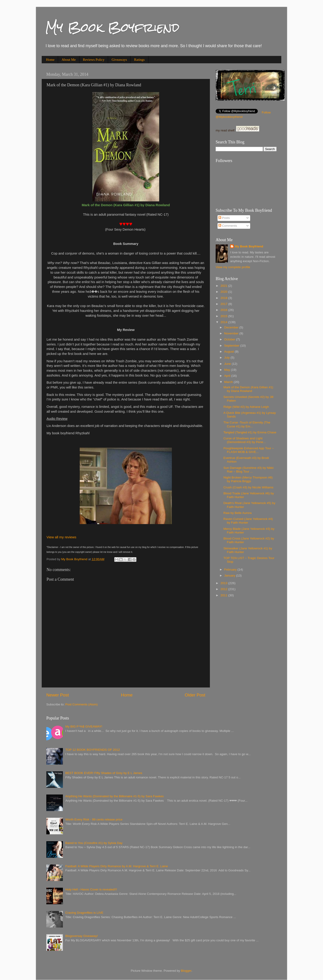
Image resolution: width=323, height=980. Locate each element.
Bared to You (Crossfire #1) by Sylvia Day (94, 843)
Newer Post (58, 695)
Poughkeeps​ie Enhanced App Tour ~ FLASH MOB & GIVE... (249, 450)
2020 (224, 292)
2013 (224, 583)
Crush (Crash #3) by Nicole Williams (248, 487)
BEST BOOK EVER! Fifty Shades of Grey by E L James (104, 773)
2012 (224, 589)
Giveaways (119, 60)
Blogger (186, 971)
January (230, 576)
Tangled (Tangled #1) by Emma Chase (250, 432)
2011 (224, 595)
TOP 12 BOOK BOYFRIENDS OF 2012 (92, 750)
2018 (224, 298)
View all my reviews (61, 537)
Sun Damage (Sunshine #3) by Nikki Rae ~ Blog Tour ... (249, 470)
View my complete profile (233, 267)
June (228, 364)
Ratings (139, 60)
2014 (224, 322)
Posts (224, 218)
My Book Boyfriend (112, 28)
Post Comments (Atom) (82, 704)
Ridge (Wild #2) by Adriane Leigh (246, 407)
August (229, 352)
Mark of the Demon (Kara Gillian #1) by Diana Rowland (248, 389)
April (228, 376)
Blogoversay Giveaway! (81, 936)
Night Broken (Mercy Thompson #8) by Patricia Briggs (248, 479)
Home (50, 60)
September (232, 346)
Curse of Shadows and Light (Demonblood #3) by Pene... (245, 440)
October (230, 339)
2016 (224, 310)
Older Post (195, 695)
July (227, 358)
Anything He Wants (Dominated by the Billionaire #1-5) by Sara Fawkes (114, 796)
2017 (224, 304)
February (231, 570)
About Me (69, 60)
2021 (224, 286)
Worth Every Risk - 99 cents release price (94, 819)
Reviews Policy (94, 60)
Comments (228, 226)
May (228, 370)
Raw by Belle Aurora (238, 513)
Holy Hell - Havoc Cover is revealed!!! (91, 889)
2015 (224, 316)
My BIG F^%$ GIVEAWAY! (84, 726)
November (232, 333)
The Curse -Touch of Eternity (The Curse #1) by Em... (247, 424)
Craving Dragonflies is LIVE (84, 913)
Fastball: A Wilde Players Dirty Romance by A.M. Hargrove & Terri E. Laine (116, 866)
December (232, 327)
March (229, 382)
